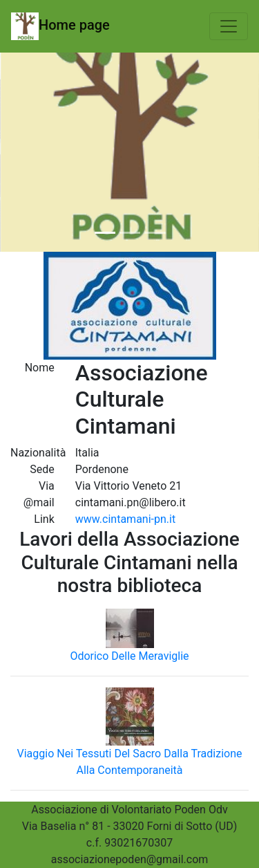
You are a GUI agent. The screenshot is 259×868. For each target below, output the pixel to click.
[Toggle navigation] (229, 26)
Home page (60, 26)
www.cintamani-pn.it (125, 519)
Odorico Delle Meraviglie (129, 656)
